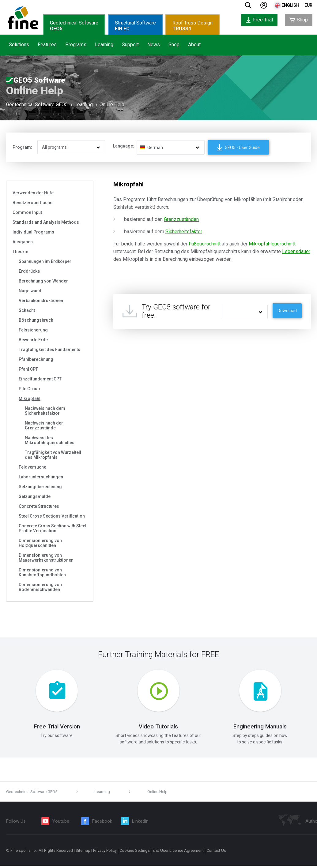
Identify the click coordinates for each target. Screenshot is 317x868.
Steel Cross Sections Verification (52, 516)
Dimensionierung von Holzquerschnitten (40, 543)
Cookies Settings (135, 853)
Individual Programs (33, 232)
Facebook (102, 823)
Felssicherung (33, 330)
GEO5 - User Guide (238, 148)
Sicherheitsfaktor (184, 232)
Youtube (61, 823)
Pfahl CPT (28, 369)
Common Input (27, 212)
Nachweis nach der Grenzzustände (44, 425)
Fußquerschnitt (205, 244)
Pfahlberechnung (36, 359)
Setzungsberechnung (40, 487)
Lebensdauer (296, 251)
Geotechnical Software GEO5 (37, 105)
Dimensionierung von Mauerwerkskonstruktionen (46, 558)
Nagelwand (30, 291)
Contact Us (216, 853)
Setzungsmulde (35, 496)
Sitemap (83, 853)
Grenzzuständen (181, 219)
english (290, 5)
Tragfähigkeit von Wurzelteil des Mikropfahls (53, 455)
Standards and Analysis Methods (46, 222)
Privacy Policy (105, 853)
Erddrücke (29, 271)
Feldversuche (32, 467)
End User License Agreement (178, 853)
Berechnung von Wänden (44, 281)
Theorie (20, 252)
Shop (174, 45)
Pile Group (29, 389)
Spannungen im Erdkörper (45, 261)
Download (287, 311)
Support (130, 45)
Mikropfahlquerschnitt (272, 244)
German (155, 148)
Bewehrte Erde (33, 340)
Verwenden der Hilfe (33, 193)
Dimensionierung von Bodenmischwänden (40, 587)
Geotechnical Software (74, 26)
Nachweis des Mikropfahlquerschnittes (50, 440)
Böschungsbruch (36, 320)
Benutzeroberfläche (32, 203)
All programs (54, 147)
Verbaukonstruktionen (41, 301)
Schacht (27, 310)
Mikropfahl (30, 398)
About (194, 45)
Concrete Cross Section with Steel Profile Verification (53, 528)
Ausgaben (23, 242)
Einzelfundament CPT (40, 379)
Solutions (19, 45)
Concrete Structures (39, 506)
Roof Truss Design (192, 26)
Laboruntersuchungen (41, 477)
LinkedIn (140, 823)
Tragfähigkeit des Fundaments (49, 350)
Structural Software (135, 26)
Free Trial (259, 20)
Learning (104, 45)
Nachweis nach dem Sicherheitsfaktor (45, 411)
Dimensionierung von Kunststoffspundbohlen (42, 572)
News (154, 45)
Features (47, 45)
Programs (76, 45)
